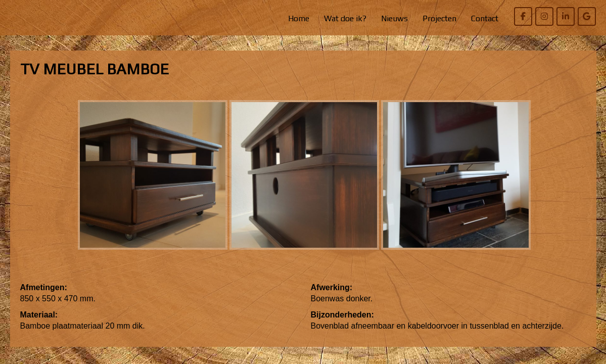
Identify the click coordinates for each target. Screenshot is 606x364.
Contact (485, 18)
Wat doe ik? (345, 18)
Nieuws (394, 18)
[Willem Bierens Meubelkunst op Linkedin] (566, 16)
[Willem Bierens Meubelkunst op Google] (587, 16)
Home (299, 18)
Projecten (439, 18)
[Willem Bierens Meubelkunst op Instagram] (544, 16)
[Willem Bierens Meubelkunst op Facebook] (523, 16)
